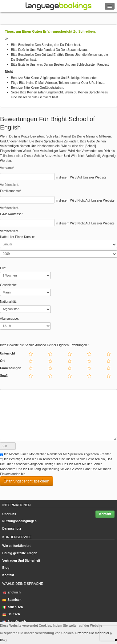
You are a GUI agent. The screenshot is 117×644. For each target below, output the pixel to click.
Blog (6, 568)
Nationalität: (8, 302)
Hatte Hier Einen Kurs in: (17, 237)
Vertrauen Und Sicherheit (21, 561)
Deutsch (11, 614)
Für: (3, 268)
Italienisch (13, 607)
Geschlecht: (8, 285)
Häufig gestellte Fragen (20, 553)
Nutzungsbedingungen (20, 521)
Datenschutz (12, 529)
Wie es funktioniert (17, 546)
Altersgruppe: (9, 319)
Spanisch (12, 600)
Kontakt (105, 514)
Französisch (14, 622)
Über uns (9, 514)
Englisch (12, 592)
